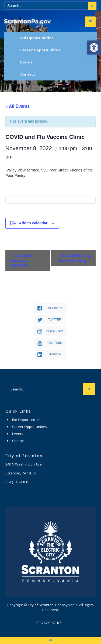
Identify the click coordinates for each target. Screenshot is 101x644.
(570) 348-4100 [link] (17, 482)
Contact (28, 74)
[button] (94, 48)
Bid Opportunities (37, 38)
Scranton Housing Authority (22, 260)
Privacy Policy (49, 623)
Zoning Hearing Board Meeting (74, 258)
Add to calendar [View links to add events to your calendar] (33, 223)
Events (26, 62)
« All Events (18, 106)
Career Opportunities (40, 50)
